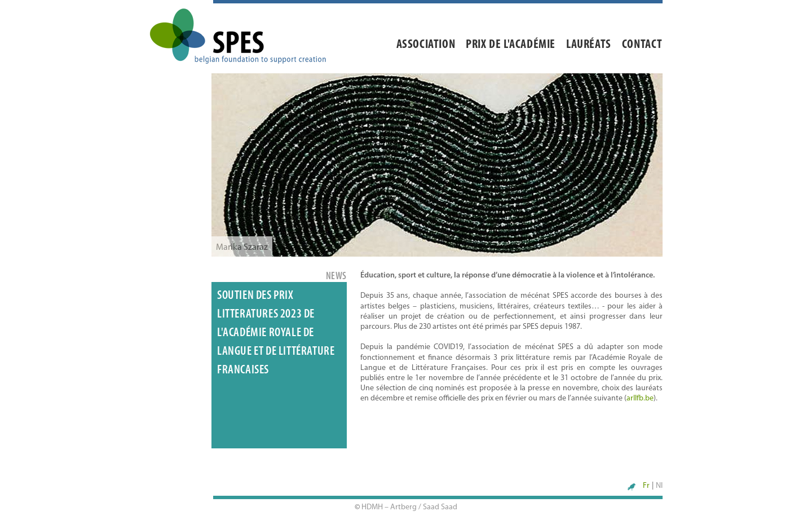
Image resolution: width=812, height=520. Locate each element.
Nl (659, 486)
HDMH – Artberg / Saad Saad (409, 507)
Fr (646, 486)
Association (426, 45)
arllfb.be (640, 398)
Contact (642, 45)
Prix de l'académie (511, 45)
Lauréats (589, 45)
